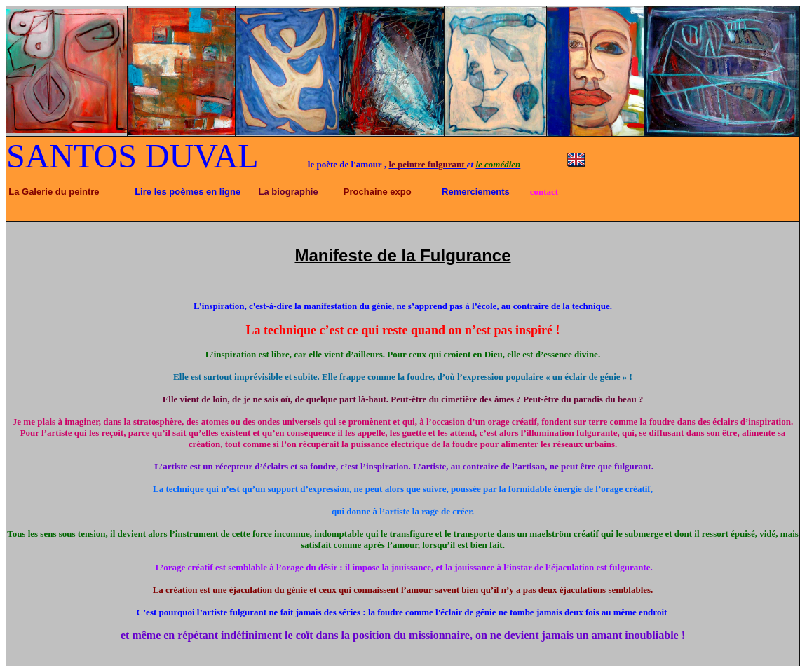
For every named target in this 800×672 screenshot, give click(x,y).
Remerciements (476, 192)
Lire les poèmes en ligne (188, 192)
